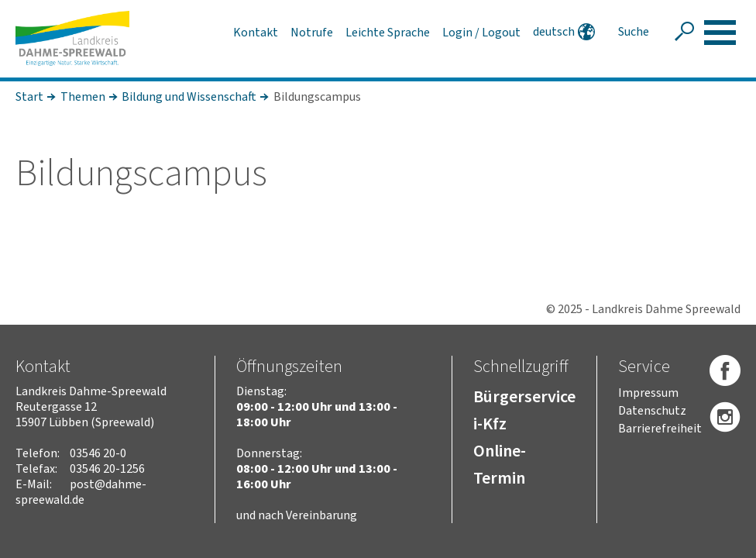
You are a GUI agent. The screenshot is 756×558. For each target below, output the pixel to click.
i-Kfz (490, 424)
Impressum (648, 393)
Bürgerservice (524, 397)
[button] (720, 33)
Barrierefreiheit (660, 429)
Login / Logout (481, 33)
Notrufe (312, 33)
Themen (83, 97)
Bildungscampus (317, 97)
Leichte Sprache (388, 33)
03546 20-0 (98, 453)
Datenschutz (652, 411)
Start (29, 97)
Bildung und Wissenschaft (189, 97)
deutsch (554, 32)
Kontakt (256, 33)
